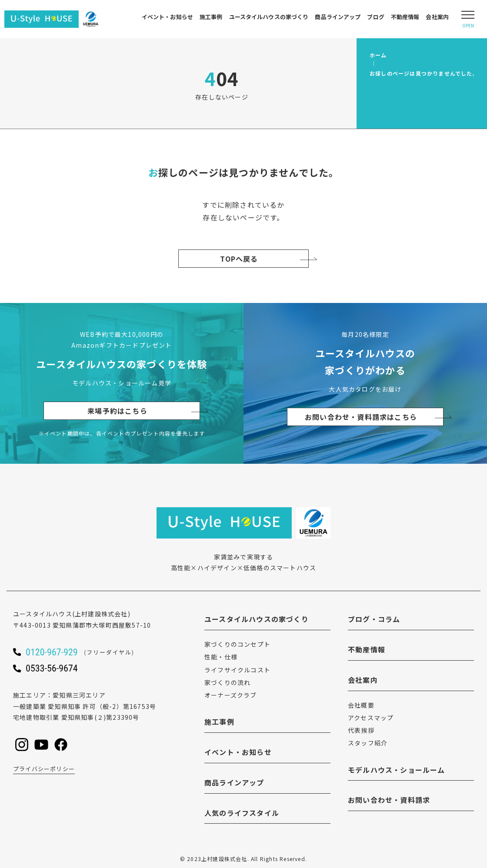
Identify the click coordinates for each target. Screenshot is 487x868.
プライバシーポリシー (44, 769)
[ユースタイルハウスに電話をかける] (91, 652)
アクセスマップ (371, 718)
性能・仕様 (221, 657)
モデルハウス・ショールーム (397, 770)
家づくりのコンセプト (237, 644)
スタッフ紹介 (368, 743)
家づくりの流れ (227, 682)
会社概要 (361, 705)
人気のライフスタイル (242, 813)
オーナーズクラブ (231, 695)
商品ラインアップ (338, 17)
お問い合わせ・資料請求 (389, 800)
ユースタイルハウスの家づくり (269, 17)
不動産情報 (405, 17)
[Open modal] (468, 19)
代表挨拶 (361, 730)
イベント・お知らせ (167, 17)
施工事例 (211, 17)
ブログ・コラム (374, 619)
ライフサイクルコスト (237, 670)
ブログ (375, 17)
